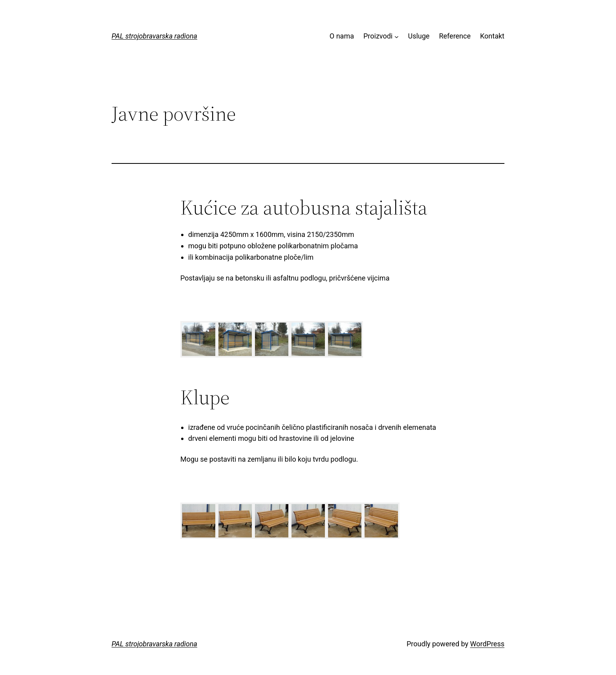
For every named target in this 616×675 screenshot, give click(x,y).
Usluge (419, 36)
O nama (342, 36)
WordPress (487, 644)
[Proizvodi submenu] (397, 36)
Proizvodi (378, 36)
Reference (455, 36)
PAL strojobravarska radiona (154, 36)
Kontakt (492, 36)
